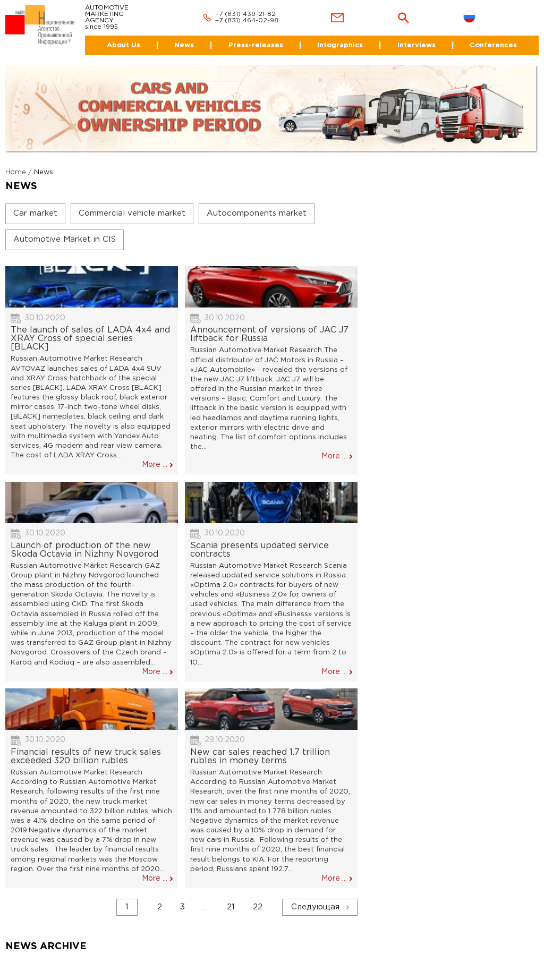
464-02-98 (261, 20)
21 (231, 907)
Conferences (493, 45)
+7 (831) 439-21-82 (245, 14)
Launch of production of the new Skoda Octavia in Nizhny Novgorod (84, 550)
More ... (155, 465)
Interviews (416, 45)
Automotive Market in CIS (65, 239)
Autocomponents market (257, 213)
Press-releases (256, 45)
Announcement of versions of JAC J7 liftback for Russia (269, 334)
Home (16, 172)
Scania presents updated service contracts (260, 550)
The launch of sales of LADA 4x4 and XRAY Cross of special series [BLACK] (90, 339)
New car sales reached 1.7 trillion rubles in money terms (260, 757)
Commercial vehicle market (132, 213)
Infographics (340, 45)
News (184, 45)
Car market (35, 213)
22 (258, 907)
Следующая (315, 907)
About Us (124, 45)
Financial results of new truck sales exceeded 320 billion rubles (86, 757)
